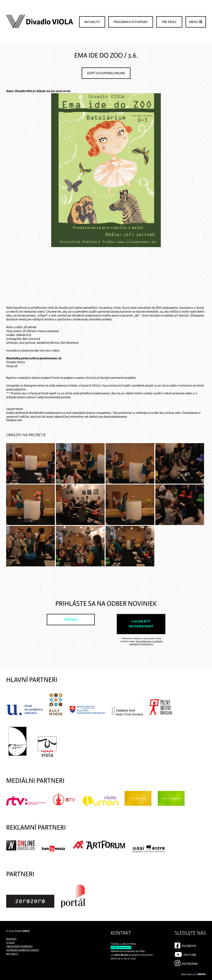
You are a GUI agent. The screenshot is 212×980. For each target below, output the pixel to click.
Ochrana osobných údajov (23, 950)
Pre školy (169, 22)
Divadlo (22, 931)
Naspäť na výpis (14, 420)
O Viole (10, 943)
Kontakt (11, 939)
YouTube (185, 954)
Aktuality (92, 22)
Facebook (185, 945)
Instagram (186, 963)
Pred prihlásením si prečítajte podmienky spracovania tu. (146, 643)
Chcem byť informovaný (141, 624)
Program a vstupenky (131, 22)
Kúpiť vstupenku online (106, 73)
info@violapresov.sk (121, 947)
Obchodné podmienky (19, 947)
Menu (196, 22)
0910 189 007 (121, 955)
